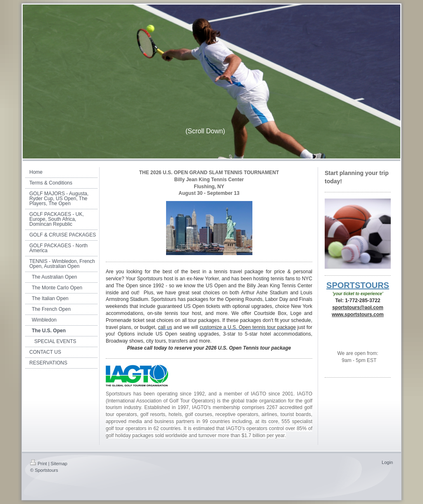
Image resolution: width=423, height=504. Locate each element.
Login (387, 462)
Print (39, 464)
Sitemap (59, 464)
